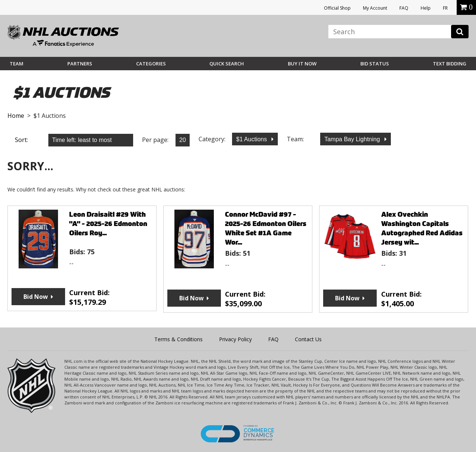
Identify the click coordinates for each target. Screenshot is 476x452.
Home (16, 116)
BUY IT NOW (302, 64)
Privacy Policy (235, 339)
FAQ (404, 8)
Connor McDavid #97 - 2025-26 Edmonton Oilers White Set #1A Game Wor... (266, 228)
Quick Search (227, 64)
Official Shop (337, 8)
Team (17, 64)
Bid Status (375, 64)
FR (445, 8)
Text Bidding (450, 64)
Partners (80, 64)
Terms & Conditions (178, 339)
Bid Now (36, 297)
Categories (151, 64)
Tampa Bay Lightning (353, 139)
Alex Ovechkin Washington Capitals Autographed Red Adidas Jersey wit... (422, 228)
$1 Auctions (252, 139)
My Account (375, 8)
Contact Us (308, 339)
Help (426, 8)
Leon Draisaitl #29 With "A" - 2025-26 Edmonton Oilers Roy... (108, 224)
